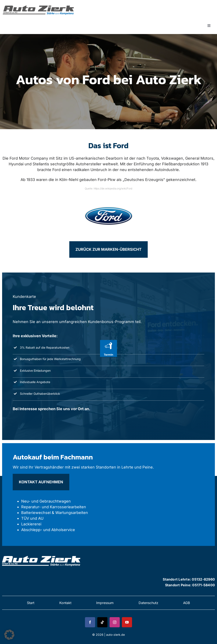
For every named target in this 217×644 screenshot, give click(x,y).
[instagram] (115, 622)
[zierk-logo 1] (39, 5)
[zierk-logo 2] (42, 555)
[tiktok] (102, 622)
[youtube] (127, 622)
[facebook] (90, 622)
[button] (9, 635)
